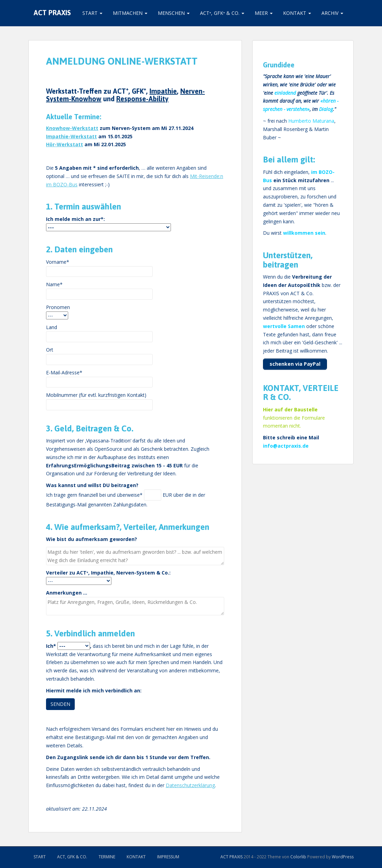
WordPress (343, 857)
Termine (107, 857)
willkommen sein (304, 233)
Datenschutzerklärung (190, 785)
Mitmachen (130, 13)
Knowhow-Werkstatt (72, 128)
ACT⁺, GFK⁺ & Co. (222, 13)
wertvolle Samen (284, 326)
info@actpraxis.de (286, 445)
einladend (285, 93)
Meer (264, 13)
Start (92, 13)
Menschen (174, 13)
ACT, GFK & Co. (72, 857)
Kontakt (297, 13)
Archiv (332, 13)
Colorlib (298, 857)
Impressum (168, 857)
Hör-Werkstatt (65, 144)
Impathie (163, 91)
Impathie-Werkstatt (71, 136)
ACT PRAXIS (52, 13)
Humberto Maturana (311, 121)
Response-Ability (142, 99)
